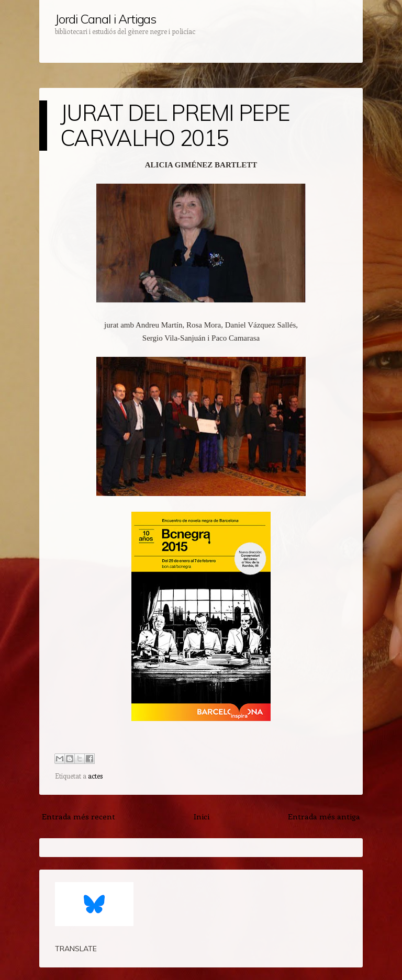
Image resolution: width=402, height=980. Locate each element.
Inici (202, 816)
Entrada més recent (79, 816)
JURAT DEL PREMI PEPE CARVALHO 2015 (175, 125)
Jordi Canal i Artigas (105, 19)
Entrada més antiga (324, 816)
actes (95, 776)
